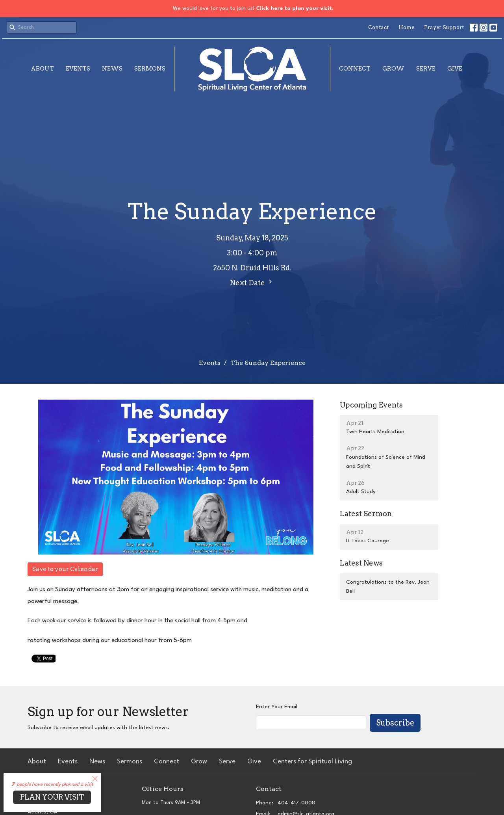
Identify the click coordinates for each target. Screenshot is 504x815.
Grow (393, 69)
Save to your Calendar (65, 569)
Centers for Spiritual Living (312, 762)
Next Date (252, 282)
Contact (378, 27)
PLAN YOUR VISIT (52, 797)
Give (455, 69)
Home (406, 27)
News (112, 69)
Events (78, 69)
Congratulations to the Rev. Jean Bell (388, 587)
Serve (426, 69)
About (42, 69)
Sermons (150, 69)
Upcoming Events (371, 405)
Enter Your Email (277, 707)
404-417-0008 (296, 803)
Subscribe (395, 723)
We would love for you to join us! (253, 8)
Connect (355, 69)
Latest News (361, 563)
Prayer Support (444, 27)
